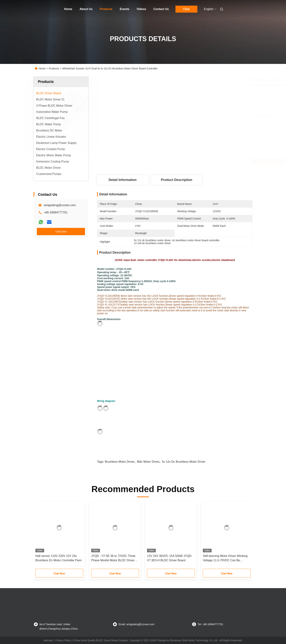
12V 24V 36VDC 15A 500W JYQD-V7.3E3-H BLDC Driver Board (170, 558)
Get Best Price (197, 161)
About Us (86, 9)
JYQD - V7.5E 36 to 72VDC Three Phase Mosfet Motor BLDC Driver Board (113, 558)
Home (68, 9)
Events (124, 9)
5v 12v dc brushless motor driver (184, 462)
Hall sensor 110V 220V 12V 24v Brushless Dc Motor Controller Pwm (58, 558)
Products (106, 9)
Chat (186, 9)
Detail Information (122, 180)
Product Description (177, 180)
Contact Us (161, 9)
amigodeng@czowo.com (60, 205)
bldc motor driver (148, 462)
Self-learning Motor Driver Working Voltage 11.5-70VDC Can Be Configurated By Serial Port (225, 558)
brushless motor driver (120, 462)
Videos (141, 9)
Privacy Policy (63, 640)
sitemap (48, 640)
